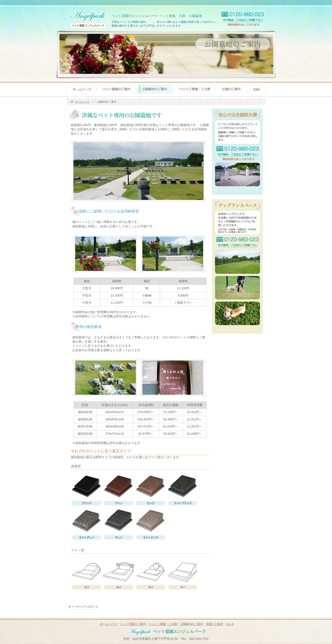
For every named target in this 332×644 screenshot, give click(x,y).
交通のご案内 (214, 624)
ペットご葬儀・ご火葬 (163, 624)
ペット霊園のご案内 (133, 624)
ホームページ (82, 102)
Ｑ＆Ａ (230, 624)
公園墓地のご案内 (191, 624)
